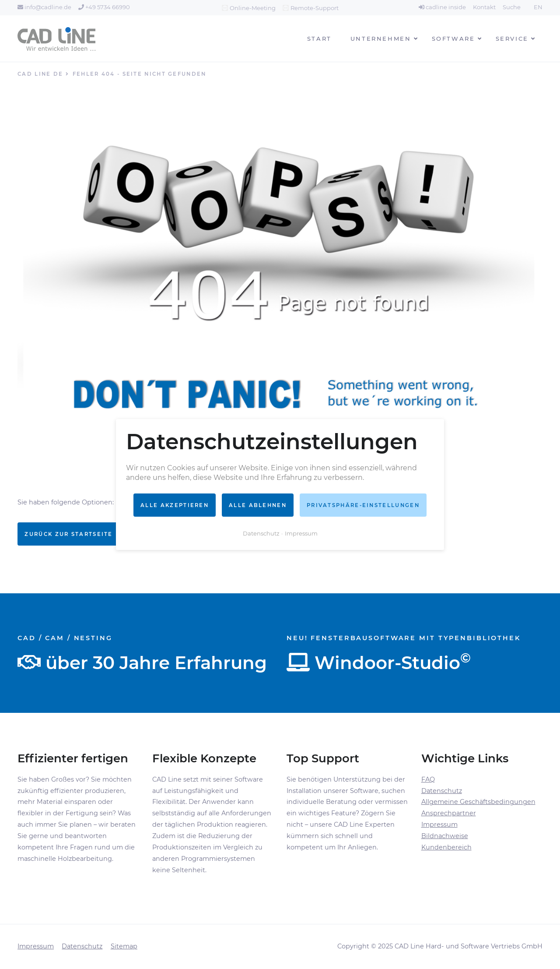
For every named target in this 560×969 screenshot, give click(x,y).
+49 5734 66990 (104, 7)
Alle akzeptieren (175, 505)
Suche (512, 7)
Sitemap (124, 946)
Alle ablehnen (258, 505)
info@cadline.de (44, 7)
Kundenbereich (446, 847)
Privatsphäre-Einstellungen (363, 505)
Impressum (439, 825)
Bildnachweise (445, 836)
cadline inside (442, 7)
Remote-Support (315, 8)
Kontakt (484, 7)
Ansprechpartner (449, 813)
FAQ (428, 779)
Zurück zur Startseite (68, 534)
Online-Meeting (253, 8)
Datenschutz (442, 791)
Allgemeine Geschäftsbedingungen (478, 802)
